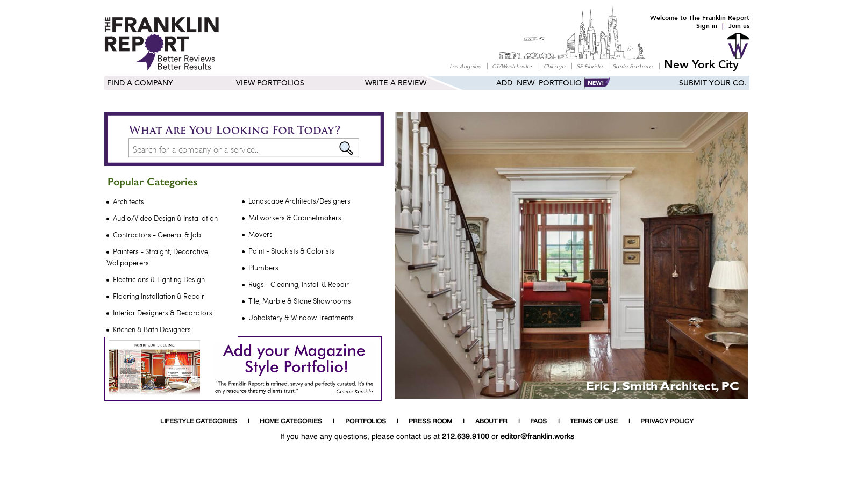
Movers (260, 234)
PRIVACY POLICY (667, 422)
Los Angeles (465, 66)
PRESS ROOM (430, 422)
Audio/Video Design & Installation (165, 218)
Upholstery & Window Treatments (301, 318)
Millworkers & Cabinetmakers (295, 218)
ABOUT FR (491, 422)
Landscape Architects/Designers (299, 201)
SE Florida (590, 66)
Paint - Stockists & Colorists (291, 251)
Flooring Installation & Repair (159, 296)
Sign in (707, 26)
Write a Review (396, 83)
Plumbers (263, 268)
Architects (128, 201)
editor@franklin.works (537, 437)
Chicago (554, 66)
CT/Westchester (512, 66)
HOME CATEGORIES (291, 422)
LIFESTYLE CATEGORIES (199, 422)
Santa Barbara (633, 66)
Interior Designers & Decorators (163, 313)
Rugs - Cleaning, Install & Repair (299, 284)
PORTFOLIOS (366, 422)
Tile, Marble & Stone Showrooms (300, 301)
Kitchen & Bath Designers (152, 329)
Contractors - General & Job (157, 235)
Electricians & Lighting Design (159, 279)
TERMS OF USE (594, 422)
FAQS (538, 422)
